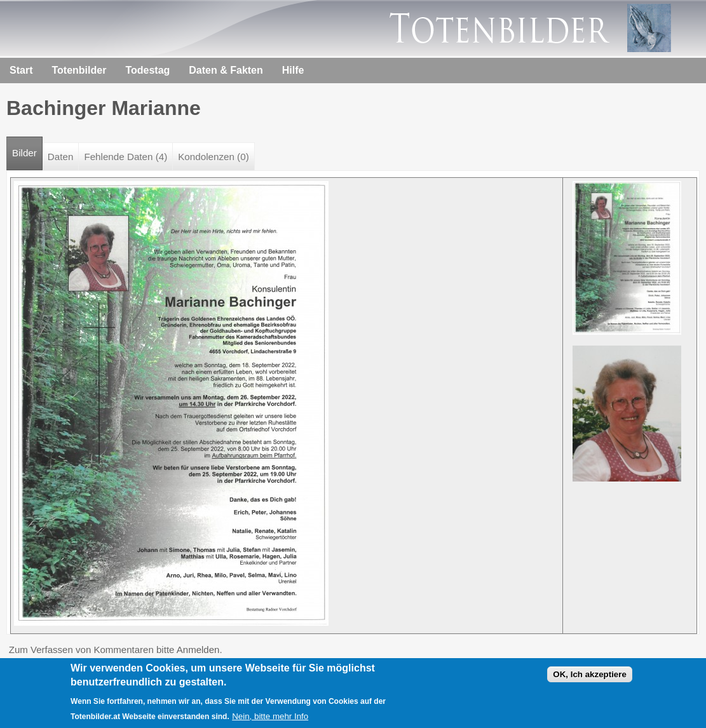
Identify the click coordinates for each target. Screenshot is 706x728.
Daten (61, 157)
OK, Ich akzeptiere (590, 676)
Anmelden (198, 650)
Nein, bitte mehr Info (270, 718)
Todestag (147, 70)
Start (21, 70)
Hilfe (293, 70)
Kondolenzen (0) (213, 157)
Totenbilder (79, 70)
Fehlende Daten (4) (126, 157)
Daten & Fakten (226, 70)
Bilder (27, 148)
